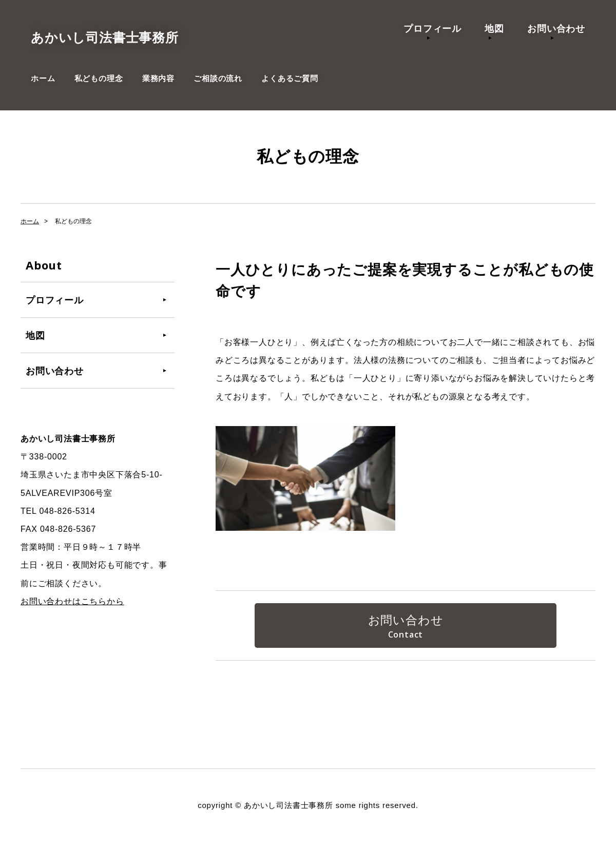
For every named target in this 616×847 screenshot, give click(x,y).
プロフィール (432, 28)
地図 (494, 28)
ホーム (43, 78)
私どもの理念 (99, 78)
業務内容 (158, 78)
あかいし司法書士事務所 (130, 36)
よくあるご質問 (290, 78)
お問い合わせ (556, 28)
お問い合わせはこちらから (72, 601)
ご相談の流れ (218, 78)
